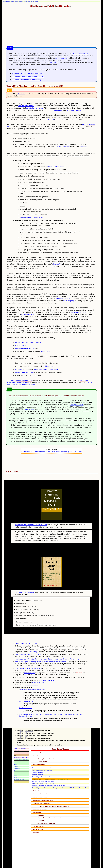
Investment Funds (19, 753)
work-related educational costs (32, 217)
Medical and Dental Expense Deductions (43, 774)
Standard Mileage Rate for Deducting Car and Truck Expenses (49, 777)
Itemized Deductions (38, 766)
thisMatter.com (7, 2)
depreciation (45, 351)
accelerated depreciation (80, 312)
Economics (17, 773)
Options (16, 766)
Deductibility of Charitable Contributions (36, 452)
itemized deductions (62, 147)
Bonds (16, 757)
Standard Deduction (38, 763)
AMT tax (51, 119)
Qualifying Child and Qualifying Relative (43, 761)
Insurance (17, 742)
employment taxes (77, 405)
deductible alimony (74, 110)
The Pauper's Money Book (24, 583)
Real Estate (17, 744)
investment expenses (26, 106)
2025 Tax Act (55, 62)
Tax (15, 746)
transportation (21, 345)
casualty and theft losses (24, 372)
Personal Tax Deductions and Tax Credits (28, 2)
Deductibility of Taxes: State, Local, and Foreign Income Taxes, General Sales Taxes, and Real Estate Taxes (60, 779)
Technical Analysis (19, 771)
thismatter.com (30, 664)
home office (58, 264)
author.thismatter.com (32, 676)
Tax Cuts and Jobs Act (80, 54)
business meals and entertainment (28, 342)
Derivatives (17, 760)
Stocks (16, 769)
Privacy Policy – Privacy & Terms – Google (29, 645)
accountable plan (61, 58)
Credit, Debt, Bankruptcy (21, 740)
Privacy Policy (32, 643)
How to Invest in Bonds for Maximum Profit (31, 520)
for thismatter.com (26, 634)
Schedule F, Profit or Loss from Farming (27, 80)
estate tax (19, 369)
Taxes (17, 2)
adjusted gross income (35, 108)
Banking (16, 755)
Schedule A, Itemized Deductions (20, 380)
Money (13, 2)
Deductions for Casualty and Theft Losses (67, 452)
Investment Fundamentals (21, 751)
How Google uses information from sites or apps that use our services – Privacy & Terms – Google (48, 650)
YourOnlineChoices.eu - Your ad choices (28, 659)
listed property (69, 301)
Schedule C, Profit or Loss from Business (27, 73)
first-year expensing (29, 314)
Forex (16, 762)
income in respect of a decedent (46, 369)
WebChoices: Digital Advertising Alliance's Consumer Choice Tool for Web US (40, 653)
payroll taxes (30, 409)
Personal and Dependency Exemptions (43, 759)
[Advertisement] (56, 29)
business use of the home (25, 348)
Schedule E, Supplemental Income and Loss (28, 77)
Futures (16, 764)
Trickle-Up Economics (26, 699)
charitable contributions (57, 167)
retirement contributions (54, 110)
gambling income (49, 366)
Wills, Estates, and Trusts (21, 748)
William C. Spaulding (47, 671)
